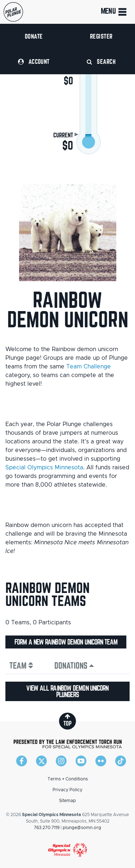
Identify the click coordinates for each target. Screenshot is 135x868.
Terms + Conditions (68, 779)
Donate (34, 36)
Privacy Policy (67, 790)
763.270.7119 (47, 828)
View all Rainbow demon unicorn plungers (67, 691)
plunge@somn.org (82, 828)
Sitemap (67, 801)
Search (101, 61)
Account (34, 61)
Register (101, 36)
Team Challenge (89, 367)
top (67, 720)
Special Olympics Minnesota (44, 468)
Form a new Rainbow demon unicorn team (66, 642)
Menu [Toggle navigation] (114, 12)
